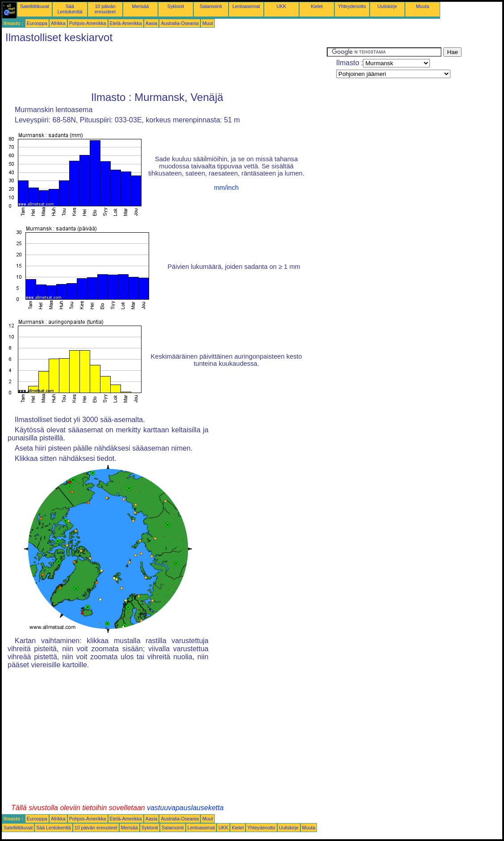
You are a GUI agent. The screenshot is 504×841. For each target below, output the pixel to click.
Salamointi (211, 6)
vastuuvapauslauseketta (185, 808)
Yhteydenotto (352, 6)
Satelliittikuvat (35, 6)
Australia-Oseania (180, 23)
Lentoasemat (246, 6)
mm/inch (226, 188)
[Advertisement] (164, 67)
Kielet (317, 6)
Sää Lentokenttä (70, 9)
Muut (208, 23)
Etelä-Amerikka (126, 23)
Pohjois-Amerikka (88, 23)
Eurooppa (37, 23)
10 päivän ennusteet (105, 9)
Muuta (423, 6)
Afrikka (58, 23)
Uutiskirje (387, 6)
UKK (282, 6)
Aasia (152, 23)
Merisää (141, 6)
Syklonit (176, 6)
